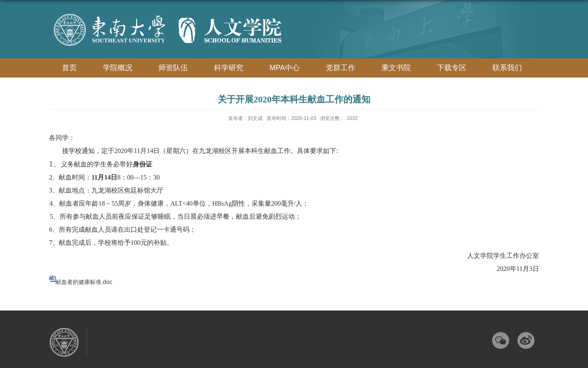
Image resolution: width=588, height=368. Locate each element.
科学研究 (229, 68)
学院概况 (118, 68)
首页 (69, 68)
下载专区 (452, 68)
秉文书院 (396, 68)
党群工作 (341, 68)
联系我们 (507, 68)
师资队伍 (173, 68)
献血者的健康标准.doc (84, 282)
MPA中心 (285, 68)
